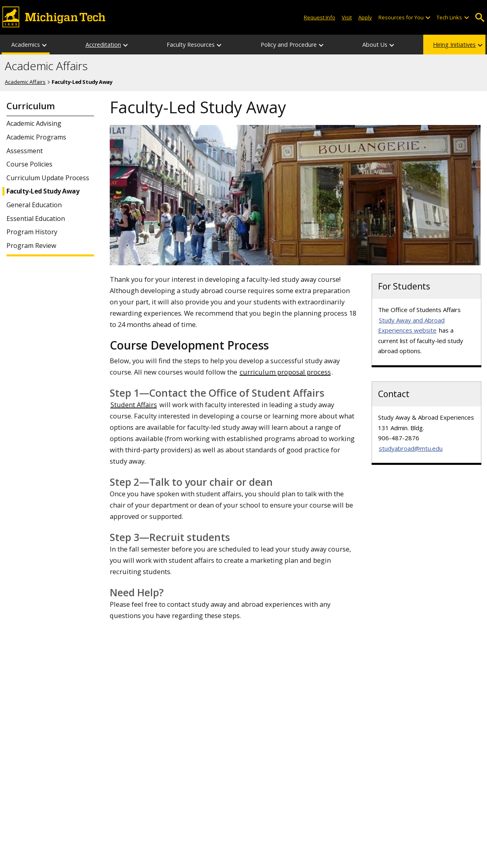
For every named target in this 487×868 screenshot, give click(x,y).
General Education (34, 205)
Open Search (480, 18)
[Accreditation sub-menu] (126, 45)
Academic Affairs (46, 66)
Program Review (31, 246)
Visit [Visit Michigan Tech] (347, 17)
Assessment (25, 151)
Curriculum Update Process (48, 178)
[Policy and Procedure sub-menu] (322, 45)
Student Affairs (134, 405)
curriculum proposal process (285, 372)
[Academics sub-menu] (45, 45)
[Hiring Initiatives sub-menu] (481, 45)
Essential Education (36, 219)
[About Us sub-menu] (392, 45)
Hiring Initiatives (454, 45)
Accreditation (103, 45)
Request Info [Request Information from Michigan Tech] (320, 17)
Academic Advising (34, 124)
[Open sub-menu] (428, 18)
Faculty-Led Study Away (43, 191)
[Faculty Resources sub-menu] (219, 45)
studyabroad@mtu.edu (411, 448)
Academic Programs (36, 137)
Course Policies (29, 164)
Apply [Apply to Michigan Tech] (365, 17)
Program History (32, 232)
